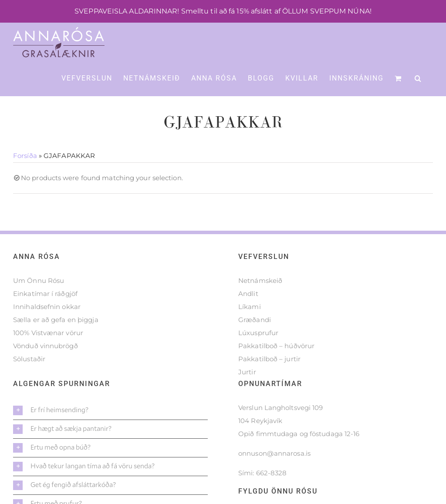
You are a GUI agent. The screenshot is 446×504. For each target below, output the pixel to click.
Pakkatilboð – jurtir (269, 379)
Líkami (250, 327)
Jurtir (247, 392)
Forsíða (25, 176)
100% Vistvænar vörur (48, 353)
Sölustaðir (29, 379)
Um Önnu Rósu (39, 301)
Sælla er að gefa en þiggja (56, 340)
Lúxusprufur (258, 353)
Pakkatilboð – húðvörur (276, 366)
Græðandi (255, 340)
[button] (418, 78)
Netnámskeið (260, 301)
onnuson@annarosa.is (274, 474)
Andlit (248, 314)
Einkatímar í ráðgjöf (45, 314)
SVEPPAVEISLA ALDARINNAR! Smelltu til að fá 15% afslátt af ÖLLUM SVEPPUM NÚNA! (223, 11)
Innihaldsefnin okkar (47, 327)
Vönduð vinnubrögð (46, 366)
